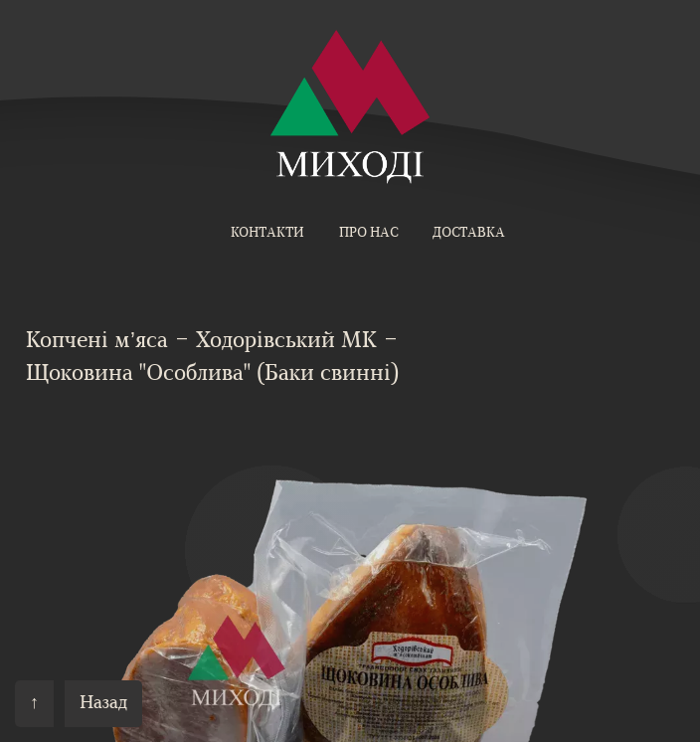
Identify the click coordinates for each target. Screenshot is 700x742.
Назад (103, 704)
